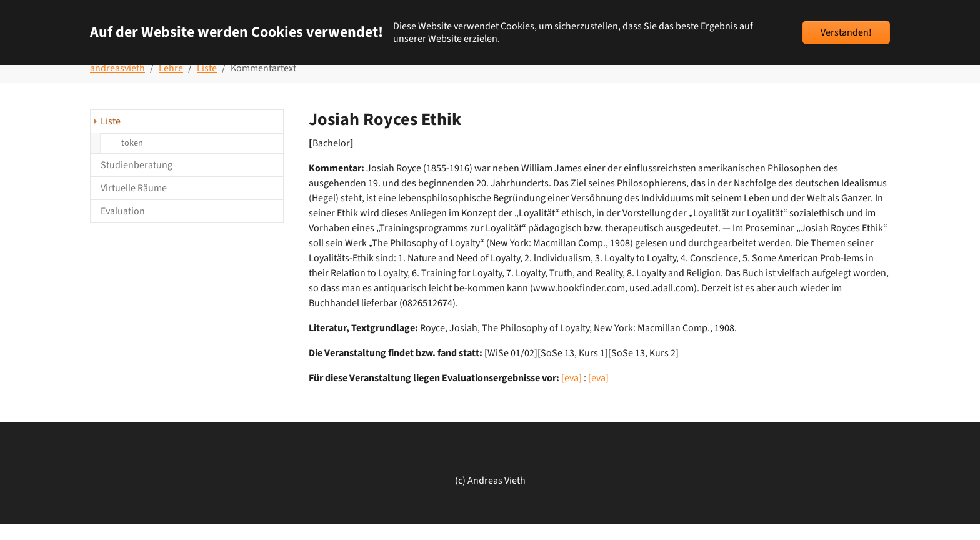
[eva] (572, 394)
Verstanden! (846, 32)
